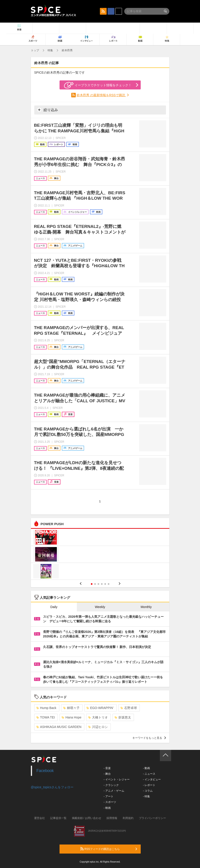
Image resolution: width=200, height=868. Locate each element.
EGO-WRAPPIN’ (100, 708)
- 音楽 (107, 768)
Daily (54, 607)
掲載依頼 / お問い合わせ (87, 818)
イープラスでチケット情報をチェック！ (98, 85)
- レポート (149, 785)
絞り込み (48, 110)
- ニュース (149, 774)
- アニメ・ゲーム (114, 791)
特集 (50, 50)
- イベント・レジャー (117, 779)
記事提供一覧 (58, 818)
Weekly (100, 607)
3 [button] (98, 584)
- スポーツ (110, 802)
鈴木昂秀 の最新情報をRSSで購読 (101, 95)
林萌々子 (71, 708)
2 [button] (95, 584)
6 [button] (109, 584)
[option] (100, 555)
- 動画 (146, 768)
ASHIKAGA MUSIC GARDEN (59, 727)
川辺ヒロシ (98, 727)
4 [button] (102, 584)
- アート (109, 796)
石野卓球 (129, 708)
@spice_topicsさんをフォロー (52, 787)
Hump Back (46, 708)
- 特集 (146, 796)
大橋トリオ (98, 717)
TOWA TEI (46, 717)
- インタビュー (152, 779)
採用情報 (112, 818)
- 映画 (107, 808)
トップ (35, 50)
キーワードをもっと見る (149, 738)
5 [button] (105, 584)
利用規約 (128, 818)
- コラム (148, 791)
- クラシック (111, 785)
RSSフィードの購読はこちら (109, 849)
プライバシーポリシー (152, 818)
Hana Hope (71, 717)
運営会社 (39, 818)
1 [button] (92, 584)
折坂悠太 (123, 717)
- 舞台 (107, 774)
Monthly (146, 607)
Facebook (45, 771)
